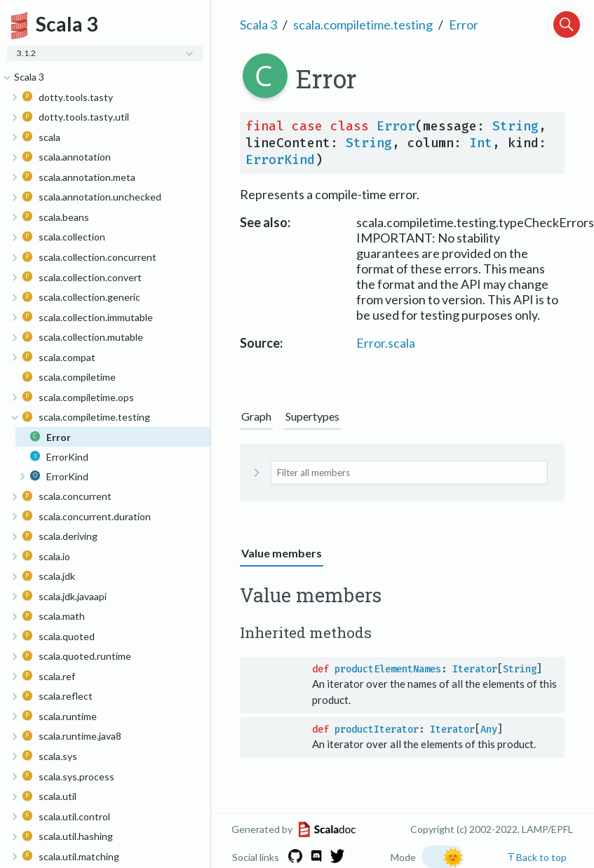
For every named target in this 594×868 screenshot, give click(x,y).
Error (464, 25)
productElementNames (388, 669)
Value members (282, 553)
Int (481, 143)
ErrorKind (280, 160)
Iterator (475, 669)
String (515, 126)
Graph (256, 416)
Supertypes (312, 416)
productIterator (377, 730)
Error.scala (386, 343)
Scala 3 (258, 25)
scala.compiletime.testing (363, 25)
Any (489, 730)
